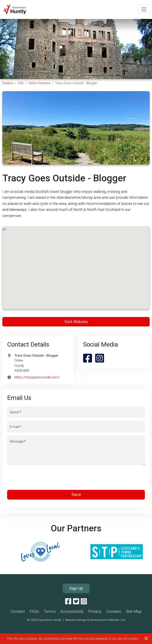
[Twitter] (76, 602)
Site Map (134, 611)
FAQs (34, 611)
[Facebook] (68, 602)
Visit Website (76, 322)
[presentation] (76, 478)
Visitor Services (39, 83)
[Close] (146, 638)
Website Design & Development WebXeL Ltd (95, 620)
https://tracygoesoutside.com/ (37, 377)
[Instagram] (84, 602)
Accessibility (72, 611)
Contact (18, 611)
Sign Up (76, 588)
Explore (8, 83)
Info (21, 83)
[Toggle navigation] (144, 9)
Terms (50, 611)
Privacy (95, 611)
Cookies (114, 611)
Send (76, 495)
